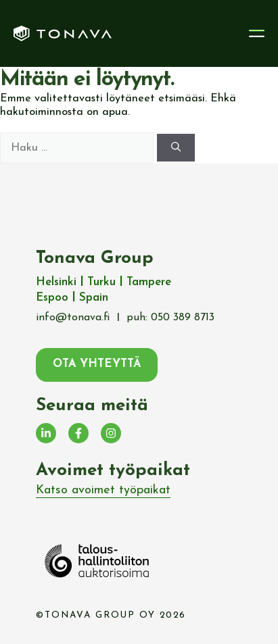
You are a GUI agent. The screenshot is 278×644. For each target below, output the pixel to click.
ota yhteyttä (97, 364)
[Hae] (176, 148)
